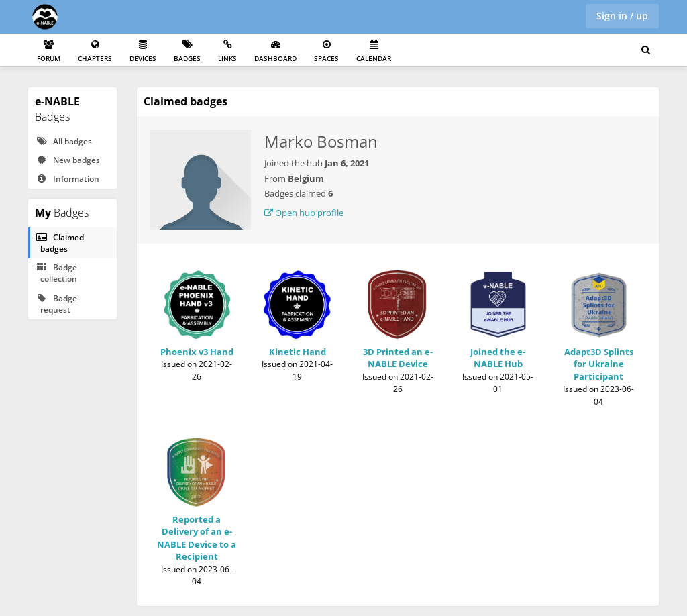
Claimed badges (60, 243)
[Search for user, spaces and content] (646, 50)
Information (67, 179)
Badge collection (56, 273)
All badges (64, 141)
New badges (68, 160)
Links (227, 51)
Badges (187, 51)
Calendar (374, 51)
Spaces (326, 51)
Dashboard (275, 51)
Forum (49, 51)
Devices (143, 51)
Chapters (95, 51)
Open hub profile (304, 213)
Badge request (56, 304)
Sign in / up (622, 16)
